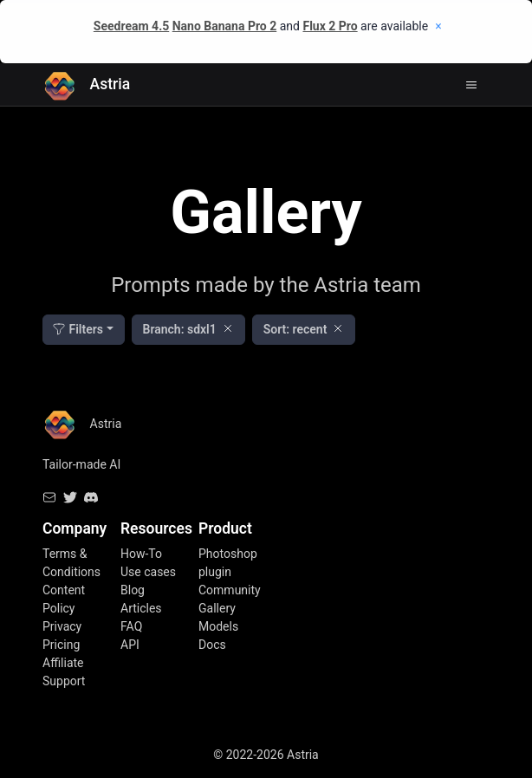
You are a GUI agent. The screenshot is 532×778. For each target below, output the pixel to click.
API (130, 645)
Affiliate (63, 663)
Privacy (62, 626)
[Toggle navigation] (471, 85)
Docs (212, 645)
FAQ (131, 626)
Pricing (61, 645)
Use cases (148, 572)
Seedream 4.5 (131, 26)
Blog (133, 590)
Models (218, 626)
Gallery (217, 608)
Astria (86, 84)
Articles (141, 608)
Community (230, 590)
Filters (78, 329)
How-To (141, 554)
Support (64, 681)
